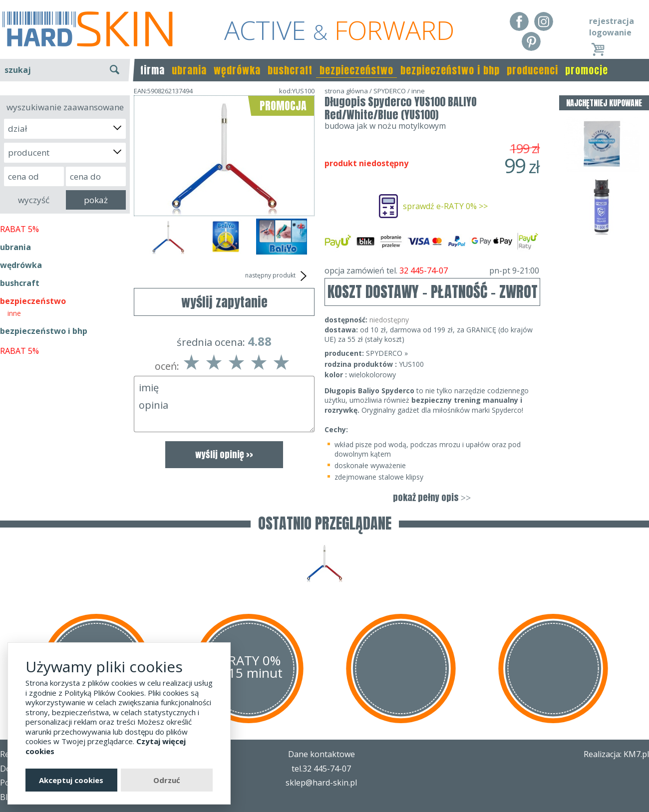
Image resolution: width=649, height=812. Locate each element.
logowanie (610, 32)
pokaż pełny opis (432, 497)
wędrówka (237, 70)
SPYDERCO (390, 91)
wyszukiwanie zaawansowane (65, 107)
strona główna (346, 91)
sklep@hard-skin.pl (321, 783)
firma (153, 70)
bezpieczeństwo (356, 70)
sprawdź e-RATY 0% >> (445, 206)
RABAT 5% (19, 229)
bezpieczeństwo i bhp (450, 70)
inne (14, 313)
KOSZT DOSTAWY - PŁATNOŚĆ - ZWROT (433, 292)
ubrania (189, 70)
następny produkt (277, 276)
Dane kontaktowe (322, 754)
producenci (532, 70)
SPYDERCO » (387, 353)
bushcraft (290, 70)
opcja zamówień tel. (432, 271)
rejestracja (612, 21)
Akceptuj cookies (71, 780)
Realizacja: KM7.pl (616, 754)
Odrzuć (167, 780)
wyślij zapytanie (224, 302)
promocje (587, 70)
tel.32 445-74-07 (321, 769)
